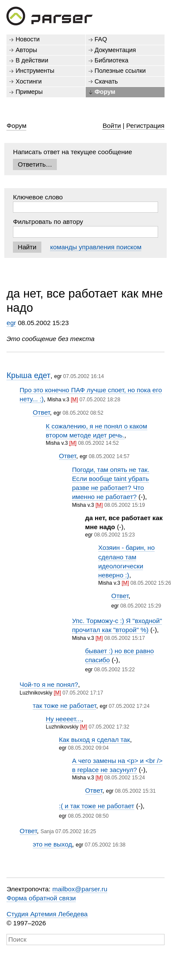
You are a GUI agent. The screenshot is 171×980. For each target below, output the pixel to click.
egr (11, 323)
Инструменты (35, 71)
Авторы (26, 50)
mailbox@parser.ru (80, 889)
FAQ (101, 39)
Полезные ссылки (120, 71)
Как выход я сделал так (95, 740)
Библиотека (112, 60)
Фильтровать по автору (48, 222)
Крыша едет (28, 375)
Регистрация (145, 126)
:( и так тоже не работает (97, 806)
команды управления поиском (96, 247)
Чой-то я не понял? (49, 684)
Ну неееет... (63, 719)
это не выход (52, 844)
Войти (112, 126)
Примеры (29, 92)
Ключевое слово (38, 197)
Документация (115, 50)
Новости (28, 39)
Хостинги (29, 81)
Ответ (41, 412)
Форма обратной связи (41, 898)
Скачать (106, 81)
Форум (105, 92)
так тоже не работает (64, 706)
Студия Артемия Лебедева (47, 914)
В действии (32, 60)
